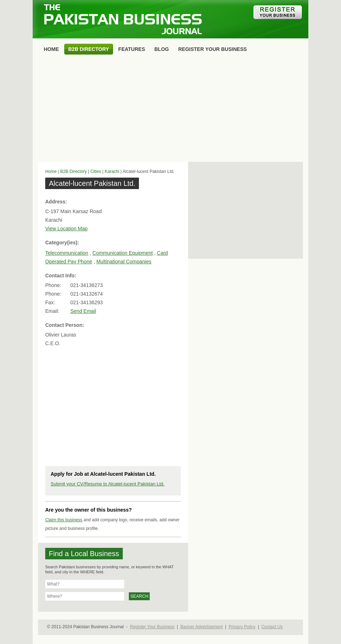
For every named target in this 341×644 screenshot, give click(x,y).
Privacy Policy (242, 627)
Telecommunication (67, 253)
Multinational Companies (124, 262)
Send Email (83, 311)
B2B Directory (74, 171)
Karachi (112, 171)
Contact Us (272, 627)
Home (51, 171)
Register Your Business (152, 627)
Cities (96, 171)
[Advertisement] (170, 110)
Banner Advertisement (202, 627)
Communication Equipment (123, 253)
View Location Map (66, 229)
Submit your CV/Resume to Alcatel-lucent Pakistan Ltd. (108, 484)
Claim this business (64, 520)
